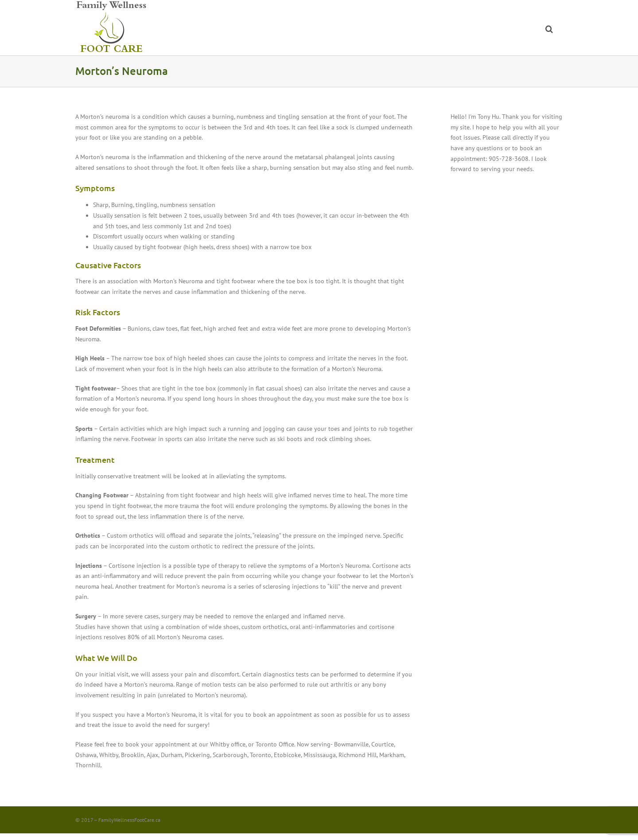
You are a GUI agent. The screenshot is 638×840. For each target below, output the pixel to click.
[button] (549, 28)
